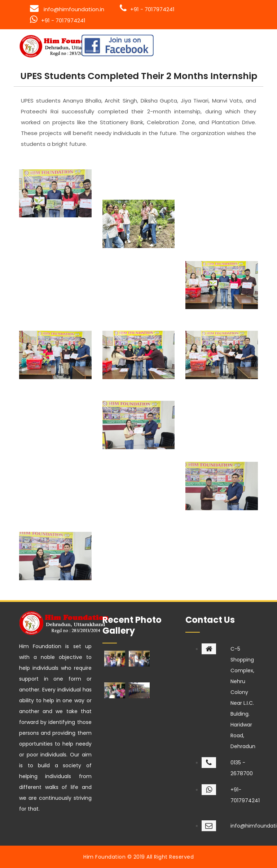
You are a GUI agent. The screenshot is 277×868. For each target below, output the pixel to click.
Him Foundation (104, 857)
